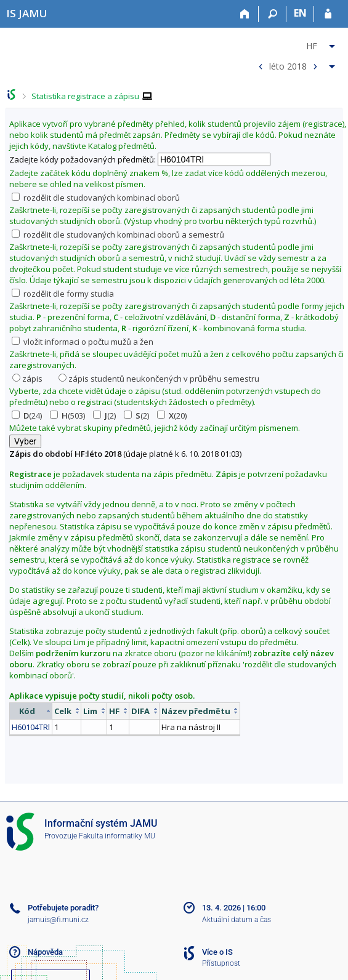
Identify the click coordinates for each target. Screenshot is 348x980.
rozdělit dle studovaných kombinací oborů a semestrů (118, 235)
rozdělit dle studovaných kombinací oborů (96, 198)
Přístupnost (221, 963)
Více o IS (217, 952)
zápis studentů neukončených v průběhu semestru (159, 379)
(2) (104, 416)
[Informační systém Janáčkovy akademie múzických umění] (27, 13)
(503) (67, 416)
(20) (172, 416)
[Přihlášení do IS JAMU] (328, 14)
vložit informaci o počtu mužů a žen (83, 342)
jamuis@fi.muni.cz (58, 920)
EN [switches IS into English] (300, 13)
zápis (27, 379)
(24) (27, 416)
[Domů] (245, 14)
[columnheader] (31, 711)
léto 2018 (288, 66)
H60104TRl (31, 727)
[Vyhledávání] (273, 14)
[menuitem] (295, 44)
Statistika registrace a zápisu (85, 96)
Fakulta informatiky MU (117, 836)
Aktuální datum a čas (237, 920)
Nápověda (45, 952)
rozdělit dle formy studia (63, 294)
